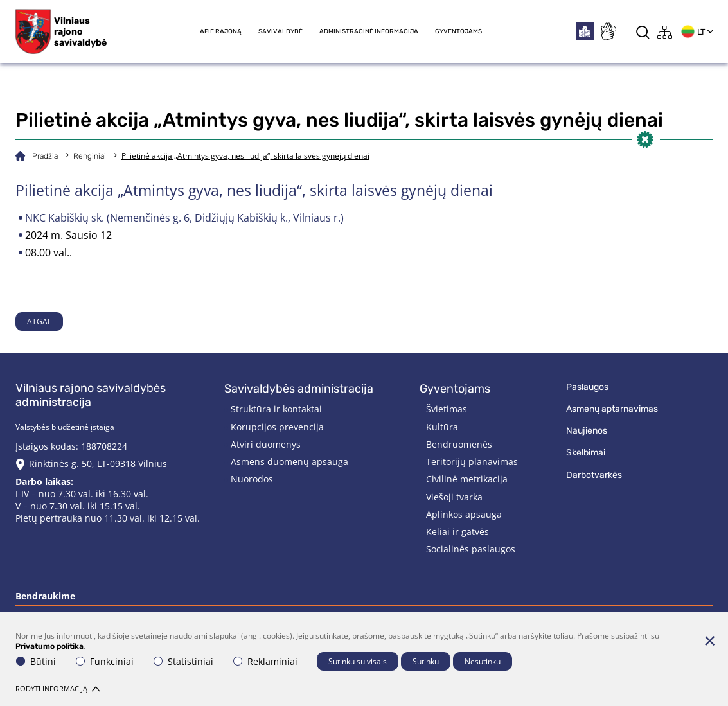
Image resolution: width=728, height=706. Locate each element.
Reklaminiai (265, 661)
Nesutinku (483, 661)
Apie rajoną (221, 31)
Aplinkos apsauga (464, 514)
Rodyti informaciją (58, 688)
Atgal (39, 322)
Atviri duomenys (266, 444)
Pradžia (45, 156)
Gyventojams (458, 31)
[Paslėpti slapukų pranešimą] (710, 640)
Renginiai (90, 156)
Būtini (36, 661)
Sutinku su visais (358, 661)
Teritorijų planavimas (472, 462)
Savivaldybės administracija (299, 389)
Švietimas (447, 409)
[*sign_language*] (608, 31)
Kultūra (442, 427)
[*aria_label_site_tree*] (665, 32)
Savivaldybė (280, 31)
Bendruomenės (459, 444)
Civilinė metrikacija (467, 479)
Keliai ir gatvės (457, 532)
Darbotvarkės (594, 475)
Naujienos (587, 431)
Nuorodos (252, 479)
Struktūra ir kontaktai (276, 409)
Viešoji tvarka (454, 497)
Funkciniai (105, 661)
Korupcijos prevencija (277, 427)
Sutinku (426, 661)
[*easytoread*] (585, 31)
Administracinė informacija (369, 31)
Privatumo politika (49, 646)
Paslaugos (587, 387)
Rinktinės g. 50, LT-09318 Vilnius (98, 463)
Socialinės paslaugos (471, 549)
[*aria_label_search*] (643, 32)
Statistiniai (183, 661)
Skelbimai (586, 453)
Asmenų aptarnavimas (612, 409)
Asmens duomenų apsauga (289, 462)
